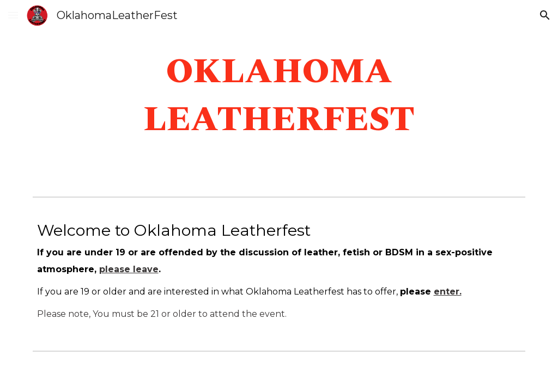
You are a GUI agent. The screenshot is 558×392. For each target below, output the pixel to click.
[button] (13, 15)
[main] (279, 96)
